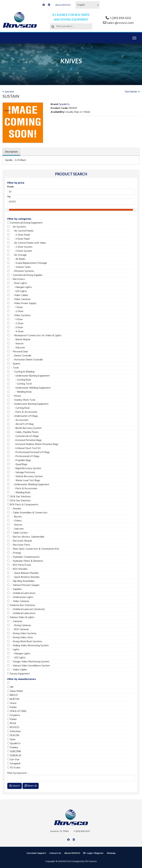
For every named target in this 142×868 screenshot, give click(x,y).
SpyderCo (14, 744)
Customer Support (36, 853)
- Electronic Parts (19, 545)
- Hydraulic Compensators (23, 557)
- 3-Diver (15, 328)
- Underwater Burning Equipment (29, 376)
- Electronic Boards (20, 541)
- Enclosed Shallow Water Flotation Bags (33, 444)
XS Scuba (14, 768)
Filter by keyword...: (18, 773)
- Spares (14, 364)
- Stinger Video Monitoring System (28, 662)
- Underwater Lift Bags (23, 416)
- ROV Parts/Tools (19, 565)
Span (11, 739)
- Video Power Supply (22, 303)
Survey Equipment (19, 674)
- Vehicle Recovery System (25, 477)
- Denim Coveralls (19, 356)
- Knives (14, 396)
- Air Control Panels (20, 231)
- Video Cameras (19, 299)
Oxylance (14, 715)
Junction (9, 92)
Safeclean (14, 731)
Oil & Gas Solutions (19, 497)
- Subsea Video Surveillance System (29, 666)
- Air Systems (17, 227)
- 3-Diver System (20, 251)
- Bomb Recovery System (24, 428)
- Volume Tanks (19, 267)
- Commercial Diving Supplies (25, 275)
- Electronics (16, 279)
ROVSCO (13, 727)
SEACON (13, 735)
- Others (14, 521)
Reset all (31, 786)
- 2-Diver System (20, 247)
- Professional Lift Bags (23, 456)
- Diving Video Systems (22, 634)
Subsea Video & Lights (21, 617)
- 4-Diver (15, 332)
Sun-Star (13, 760)
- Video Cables (18, 295)
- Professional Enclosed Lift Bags (29, 452)
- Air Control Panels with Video (27, 243)
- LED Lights (17, 291)
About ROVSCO (63, 5)
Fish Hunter (131, 92)
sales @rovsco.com (120, 23)
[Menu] (134, 38)
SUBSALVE (14, 756)
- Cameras (15, 621)
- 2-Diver (15, 311)
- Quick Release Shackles (23, 573)
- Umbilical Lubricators (21, 593)
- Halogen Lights (19, 287)
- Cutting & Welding (21, 372)
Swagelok (14, 764)
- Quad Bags (17, 464)
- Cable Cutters (18, 533)
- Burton (14, 517)
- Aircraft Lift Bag (20, 424)
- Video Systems (19, 315)
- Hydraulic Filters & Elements (25, 561)
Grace (12, 703)
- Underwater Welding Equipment (29, 388)
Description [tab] (11, 152)
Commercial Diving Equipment (25, 223)
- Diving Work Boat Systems (25, 642)
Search (15, 786)
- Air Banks (16, 259)
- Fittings (14, 553)
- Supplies (15, 589)
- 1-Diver (15, 307)
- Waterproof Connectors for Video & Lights (34, 336)
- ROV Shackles (17, 569)
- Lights (13, 650)
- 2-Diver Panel (19, 235)
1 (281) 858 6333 (120, 18)
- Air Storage (17, 255)
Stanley (13, 748)
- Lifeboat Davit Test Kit (24, 448)
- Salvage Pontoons (21, 472)
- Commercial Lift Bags (23, 436)
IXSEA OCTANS (17, 711)
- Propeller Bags (19, 460)
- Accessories (18, 420)
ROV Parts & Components (23, 505)
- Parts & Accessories (22, 412)
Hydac (12, 707)
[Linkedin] (49, 5)
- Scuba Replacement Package (27, 263)
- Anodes (14, 509)
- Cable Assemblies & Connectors (27, 513)
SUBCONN (14, 752)
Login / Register (93, 853)
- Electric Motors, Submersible (26, 537)
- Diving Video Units (20, 638)
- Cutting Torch (20, 384)
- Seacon (15, 344)
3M (10, 687)
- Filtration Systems (21, 271)
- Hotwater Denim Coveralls (25, 360)
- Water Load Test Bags (24, 481)
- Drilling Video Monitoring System (28, 646)
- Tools (13, 368)
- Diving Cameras (19, 625)
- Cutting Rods (19, 380)
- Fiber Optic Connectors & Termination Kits (33, 549)
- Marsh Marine (19, 340)
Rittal (12, 723)
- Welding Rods (19, 392)
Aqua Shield (15, 691)
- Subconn (16, 348)
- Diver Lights (17, 283)
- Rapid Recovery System (24, 468)
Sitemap (111, 853)
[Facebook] (44, 5)
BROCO (13, 695)
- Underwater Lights (20, 597)
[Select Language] (87, 5)
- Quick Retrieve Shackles (23, 577)
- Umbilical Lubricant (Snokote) (26, 609)
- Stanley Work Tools (21, 400)
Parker (12, 719)
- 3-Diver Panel (18, 239)
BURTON (13, 699)
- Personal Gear (18, 352)
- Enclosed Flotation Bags (25, 440)
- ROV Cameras (18, 630)
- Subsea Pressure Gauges (23, 585)
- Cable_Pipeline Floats (23, 432)
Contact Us (55, 853)
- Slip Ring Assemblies (21, 581)
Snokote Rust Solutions (21, 605)
